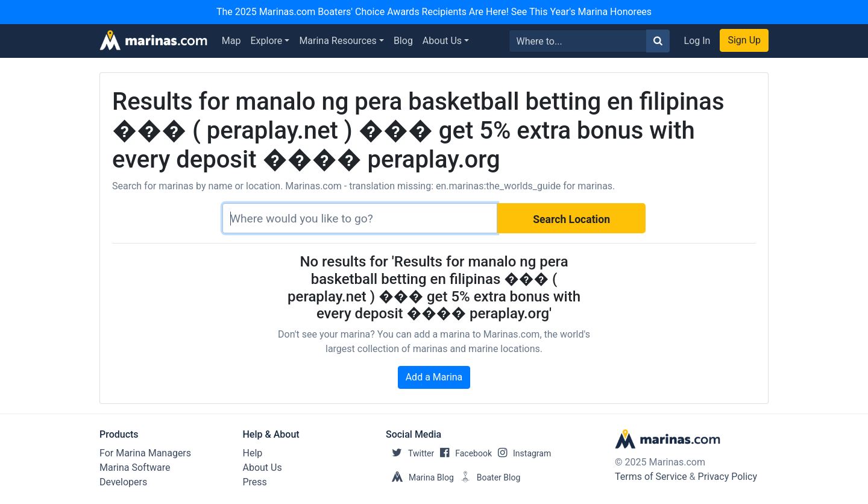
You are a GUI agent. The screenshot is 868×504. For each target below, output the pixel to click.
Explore (267, 41)
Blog (403, 41)
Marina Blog (420, 477)
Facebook (463, 453)
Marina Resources (338, 41)
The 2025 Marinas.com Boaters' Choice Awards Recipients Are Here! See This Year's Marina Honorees (434, 12)
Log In (697, 41)
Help (253, 453)
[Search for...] (578, 41)
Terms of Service (651, 477)
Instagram (521, 453)
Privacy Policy (728, 477)
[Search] (360, 218)
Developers (123, 482)
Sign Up (744, 40)
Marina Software (135, 468)
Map (231, 41)
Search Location (571, 219)
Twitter (410, 453)
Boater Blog (487, 477)
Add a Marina (434, 377)
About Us (442, 41)
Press (255, 482)
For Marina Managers (145, 453)
